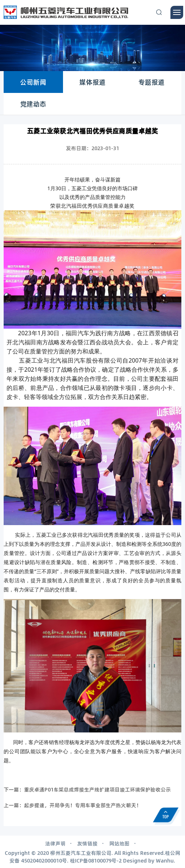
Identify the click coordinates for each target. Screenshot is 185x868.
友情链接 (87, 843)
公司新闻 (33, 82)
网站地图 (119, 843)
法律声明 (55, 843)
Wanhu (165, 860)
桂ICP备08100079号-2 (96, 860)
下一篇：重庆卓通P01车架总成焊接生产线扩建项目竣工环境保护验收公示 (87, 789)
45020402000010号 (44, 860)
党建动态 (33, 104)
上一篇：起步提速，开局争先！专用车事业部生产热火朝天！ (72, 805)
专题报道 (151, 82)
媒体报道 (92, 82)
